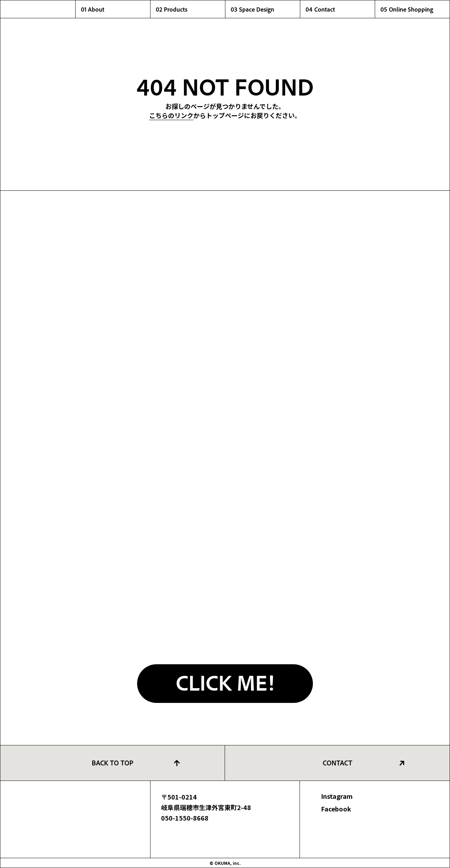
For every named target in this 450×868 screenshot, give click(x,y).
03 (265, 9)
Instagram (337, 796)
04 (340, 9)
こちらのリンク (171, 115)
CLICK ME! (225, 682)
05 (415, 9)
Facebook (336, 809)
